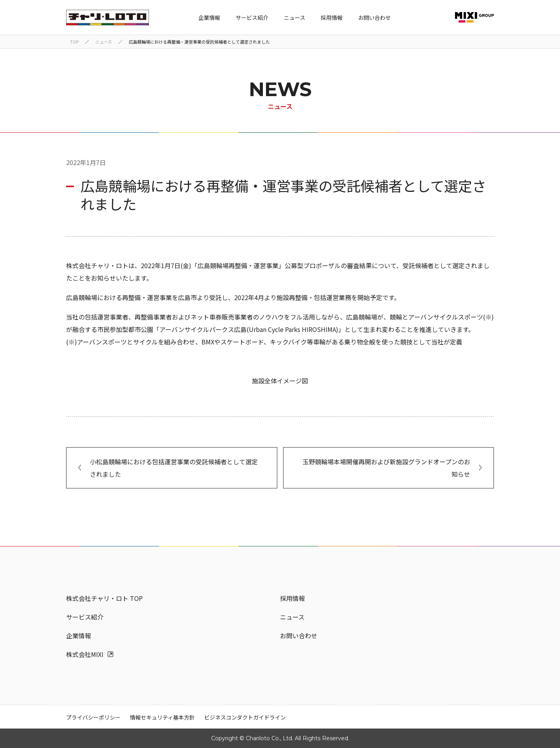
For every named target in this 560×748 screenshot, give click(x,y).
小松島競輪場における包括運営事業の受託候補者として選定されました (174, 468)
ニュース (295, 18)
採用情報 (332, 18)
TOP (74, 42)
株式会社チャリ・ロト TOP (104, 598)
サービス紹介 (252, 18)
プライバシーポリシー (93, 717)
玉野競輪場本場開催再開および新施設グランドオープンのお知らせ (386, 468)
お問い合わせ (374, 18)
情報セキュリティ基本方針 (162, 717)
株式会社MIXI (85, 654)
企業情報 (209, 18)
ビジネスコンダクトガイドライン (245, 717)
